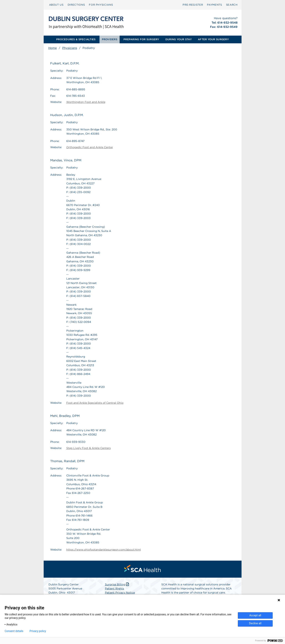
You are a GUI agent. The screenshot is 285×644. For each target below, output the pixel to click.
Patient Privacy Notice (120, 593)
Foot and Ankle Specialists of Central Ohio (95, 403)
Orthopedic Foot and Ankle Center (90, 147)
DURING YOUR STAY (179, 39)
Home (53, 48)
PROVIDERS (110, 39)
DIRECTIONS (76, 5)
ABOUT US (56, 5)
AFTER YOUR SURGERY (213, 39)
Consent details (14, 631)
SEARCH (232, 5)
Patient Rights (114, 588)
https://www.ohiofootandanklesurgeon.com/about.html (104, 550)
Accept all (255, 615)
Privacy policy (38, 631)
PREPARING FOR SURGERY (141, 39)
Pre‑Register (193, 5)
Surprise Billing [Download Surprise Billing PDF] (117, 584)
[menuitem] (56, 5)
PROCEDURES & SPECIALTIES (76, 39)
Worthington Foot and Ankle (86, 102)
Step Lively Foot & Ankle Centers (88, 448)
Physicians (70, 48)
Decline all (255, 623)
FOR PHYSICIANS (101, 5)
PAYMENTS (214, 5)
